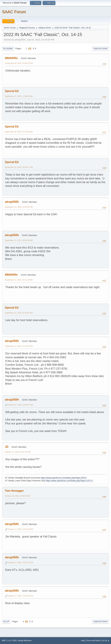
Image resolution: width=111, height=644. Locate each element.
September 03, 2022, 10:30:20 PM (19, 63)
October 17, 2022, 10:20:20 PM (20, 529)
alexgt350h (12, 202)
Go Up (6, 622)
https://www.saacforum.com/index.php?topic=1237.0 (69, 481)
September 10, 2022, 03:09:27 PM (19, 167)
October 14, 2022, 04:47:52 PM (18, 452)
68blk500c (11, 58)
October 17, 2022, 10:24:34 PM (20, 596)
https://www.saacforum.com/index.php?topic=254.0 (64, 478)
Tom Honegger (14, 491)
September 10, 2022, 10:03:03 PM (19, 207)
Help (83, 640)
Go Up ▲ (106, 640)
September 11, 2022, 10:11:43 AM (19, 280)
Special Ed (12, 91)
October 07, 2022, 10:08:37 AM (20, 405)
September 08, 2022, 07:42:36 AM (19, 132)
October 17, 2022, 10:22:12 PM (20, 563)
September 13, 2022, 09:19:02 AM (19, 313)
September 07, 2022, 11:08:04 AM (19, 96)
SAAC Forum (14, 12)
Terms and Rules (93, 640)
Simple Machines (24, 640)
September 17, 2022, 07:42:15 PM (19, 346)
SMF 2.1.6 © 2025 (9, 640)
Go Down (8, 49)
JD (7, 447)
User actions (100, 49)
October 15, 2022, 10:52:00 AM (18, 496)
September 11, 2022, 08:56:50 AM (19, 240)
